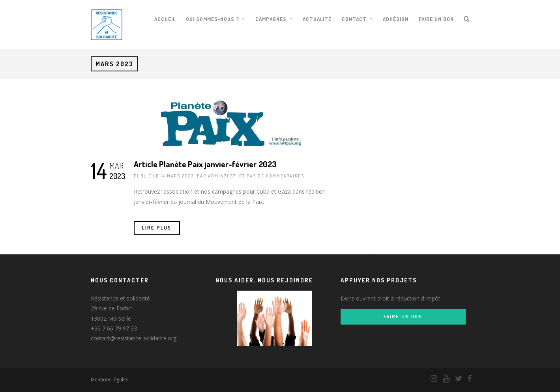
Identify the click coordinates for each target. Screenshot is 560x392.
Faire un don (436, 19)
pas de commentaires (275, 176)
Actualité (317, 19)
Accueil (165, 19)
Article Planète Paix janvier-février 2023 (205, 164)
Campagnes (271, 19)
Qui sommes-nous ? (213, 19)
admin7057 (222, 176)
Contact (354, 19)
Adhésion (396, 19)
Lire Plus (157, 228)
